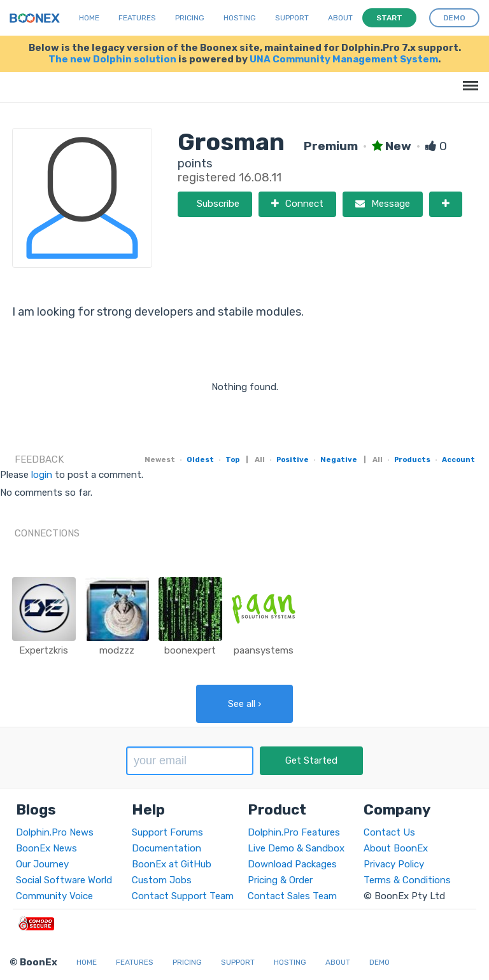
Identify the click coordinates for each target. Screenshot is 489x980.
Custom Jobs (162, 880)
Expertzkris (44, 650)
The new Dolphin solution (112, 59)
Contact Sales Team (292, 896)
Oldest (200, 459)
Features (137, 18)
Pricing (190, 18)
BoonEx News (46, 848)
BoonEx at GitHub (172, 864)
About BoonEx (396, 848)
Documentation (167, 848)
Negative (339, 459)
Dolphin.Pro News (55, 832)
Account (458, 459)
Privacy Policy (394, 864)
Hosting (240, 18)
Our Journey (42, 864)
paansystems (264, 650)
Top (232, 459)
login (42, 475)
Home (89, 18)
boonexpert (190, 650)
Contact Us (389, 832)
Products (412, 459)
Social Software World (64, 880)
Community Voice (54, 896)
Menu (468, 79)
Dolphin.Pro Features (294, 832)
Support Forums (167, 832)
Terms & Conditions (407, 880)
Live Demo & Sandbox (296, 848)
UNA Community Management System (344, 59)
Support (292, 18)
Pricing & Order (280, 880)
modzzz (117, 650)
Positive (293, 459)
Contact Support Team (183, 896)
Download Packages (292, 864)
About (340, 18)
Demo (379, 962)
